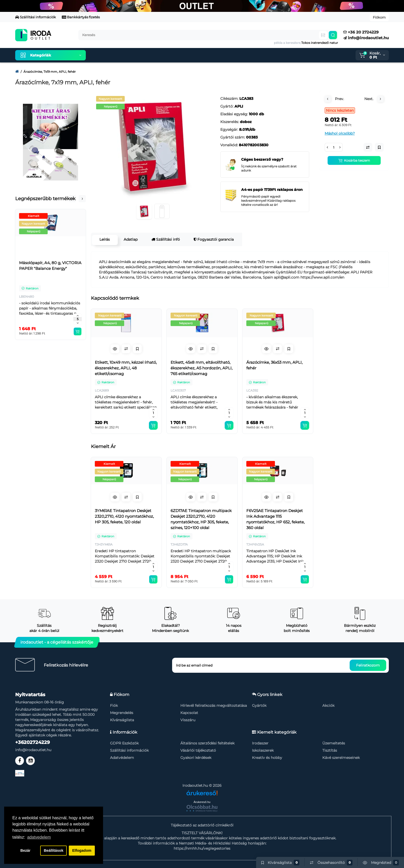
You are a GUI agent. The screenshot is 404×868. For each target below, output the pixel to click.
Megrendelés (122, 713)
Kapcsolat (189, 713)
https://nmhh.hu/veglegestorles (202, 848)
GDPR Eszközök (124, 743)
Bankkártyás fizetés (81, 17)
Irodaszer (260, 743)
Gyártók (259, 705)
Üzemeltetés (334, 743)
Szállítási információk (36, 17)
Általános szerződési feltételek (207, 743)
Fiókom (379, 17)
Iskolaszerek (263, 750)
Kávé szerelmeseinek (341, 758)
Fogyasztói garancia (213, 239)
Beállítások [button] (54, 850)
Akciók (328, 705)
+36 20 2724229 (361, 32)
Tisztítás (330, 750)
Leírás (104, 239)
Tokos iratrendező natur (320, 43)
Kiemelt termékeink (114, 55)
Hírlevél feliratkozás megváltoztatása (214, 705)
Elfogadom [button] (82, 850)
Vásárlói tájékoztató (198, 750)
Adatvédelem (122, 758)
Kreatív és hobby (267, 758)
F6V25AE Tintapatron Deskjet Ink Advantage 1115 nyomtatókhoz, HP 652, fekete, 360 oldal (275, 519)
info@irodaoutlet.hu (366, 38)
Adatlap (130, 239)
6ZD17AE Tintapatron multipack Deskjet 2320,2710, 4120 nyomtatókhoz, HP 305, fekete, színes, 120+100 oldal (201, 519)
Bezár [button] (25, 850)
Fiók (114, 705)
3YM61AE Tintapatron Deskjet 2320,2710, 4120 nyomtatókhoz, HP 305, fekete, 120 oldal (124, 516)
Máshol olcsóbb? (340, 133)
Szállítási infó (165, 239)
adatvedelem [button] (39, 837)
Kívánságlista (122, 720)
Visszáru (188, 720)
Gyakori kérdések (196, 758)
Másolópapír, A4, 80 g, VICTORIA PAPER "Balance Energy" (50, 266)
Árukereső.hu (202, 802)
